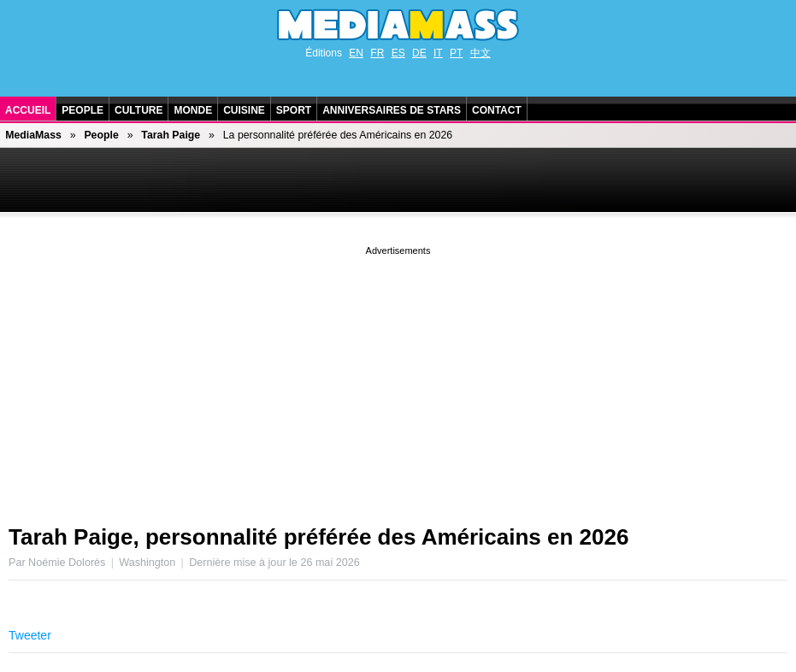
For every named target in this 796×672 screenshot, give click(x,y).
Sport (294, 110)
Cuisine (244, 110)
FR (377, 53)
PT (456, 53)
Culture (139, 110)
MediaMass (33, 135)
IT (438, 53)
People (83, 110)
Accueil (28, 110)
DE (419, 53)
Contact (497, 110)
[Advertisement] (398, 379)
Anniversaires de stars (392, 110)
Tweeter (30, 635)
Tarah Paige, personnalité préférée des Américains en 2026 (318, 537)
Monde (193, 110)
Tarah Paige (171, 135)
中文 (481, 53)
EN (356, 53)
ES (398, 53)
